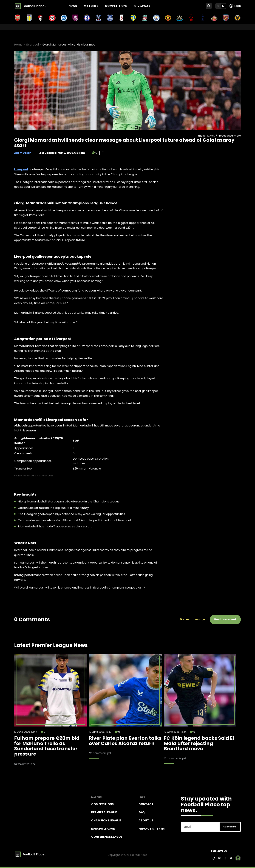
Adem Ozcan (23, 153)
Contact (146, 804)
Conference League (107, 837)
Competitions (116, 6)
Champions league (106, 820)
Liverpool (32, 45)
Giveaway (142, 6)
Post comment (225, 619)
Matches (91, 6)
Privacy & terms (152, 829)
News (73, 6)
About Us (146, 820)
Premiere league (104, 812)
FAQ (141, 812)
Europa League (103, 829)
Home (18, 45)
